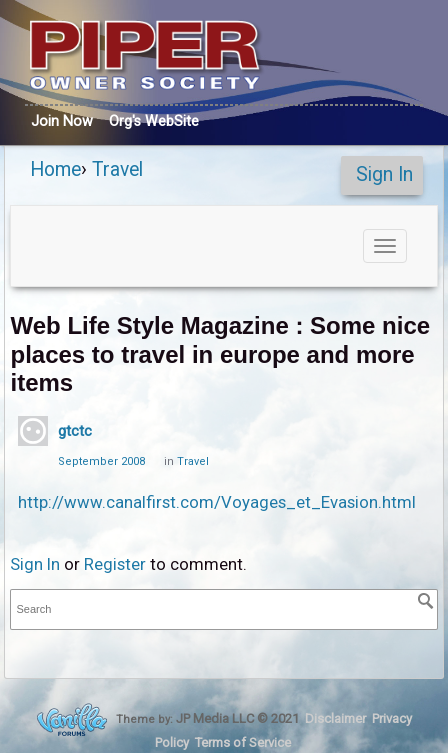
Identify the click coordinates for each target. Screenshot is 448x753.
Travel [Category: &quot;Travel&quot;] (193, 461)
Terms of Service (243, 742)
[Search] (426, 601)
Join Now (62, 121)
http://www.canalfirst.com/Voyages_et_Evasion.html (217, 502)
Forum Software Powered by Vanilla (72, 719)
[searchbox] (223, 609)
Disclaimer (335, 718)
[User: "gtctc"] (33, 431)
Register (115, 564)
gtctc (75, 431)
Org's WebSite (154, 121)
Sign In (384, 174)
